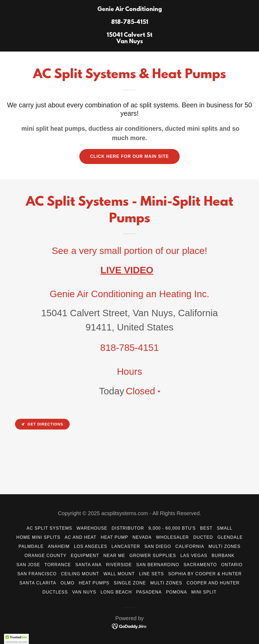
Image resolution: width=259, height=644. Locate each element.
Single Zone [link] (130, 583)
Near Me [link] (114, 556)
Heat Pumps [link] (94, 583)
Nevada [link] (142, 537)
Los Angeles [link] (91, 546)
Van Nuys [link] (84, 592)
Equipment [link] (85, 556)
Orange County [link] (45, 556)
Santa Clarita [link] (38, 583)
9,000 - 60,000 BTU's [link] (172, 528)
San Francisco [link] (37, 574)
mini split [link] (204, 592)
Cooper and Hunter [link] (213, 583)
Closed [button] (141, 391)
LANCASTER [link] (126, 546)
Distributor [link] (128, 528)
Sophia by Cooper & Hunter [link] (205, 574)
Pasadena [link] (149, 592)
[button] (158, 392)
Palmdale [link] (31, 546)
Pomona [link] (176, 592)
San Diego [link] (158, 546)
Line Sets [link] (151, 574)
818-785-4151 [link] (130, 348)
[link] (130, 42)
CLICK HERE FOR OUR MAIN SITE (129, 156)
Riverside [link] (119, 565)
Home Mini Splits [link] (38, 537)
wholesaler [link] (173, 537)
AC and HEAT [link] (80, 537)
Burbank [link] (223, 556)
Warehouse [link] (92, 528)
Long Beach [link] (116, 592)
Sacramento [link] (200, 565)
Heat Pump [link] (114, 537)
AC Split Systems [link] (49, 528)
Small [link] (225, 528)
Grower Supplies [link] (153, 556)
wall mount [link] (119, 574)
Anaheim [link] (59, 546)
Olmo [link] (68, 583)
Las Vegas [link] (194, 556)
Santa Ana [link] (88, 565)
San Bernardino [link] (158, 565)
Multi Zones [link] (224, 546)
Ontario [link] (232, 565)
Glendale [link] (230, 537)
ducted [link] (203, 537)
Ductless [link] (55, 592)
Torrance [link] (58, 565)
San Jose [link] (28, 565)
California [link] (190, 546)
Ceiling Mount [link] (80, 574)
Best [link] (206, 528)
